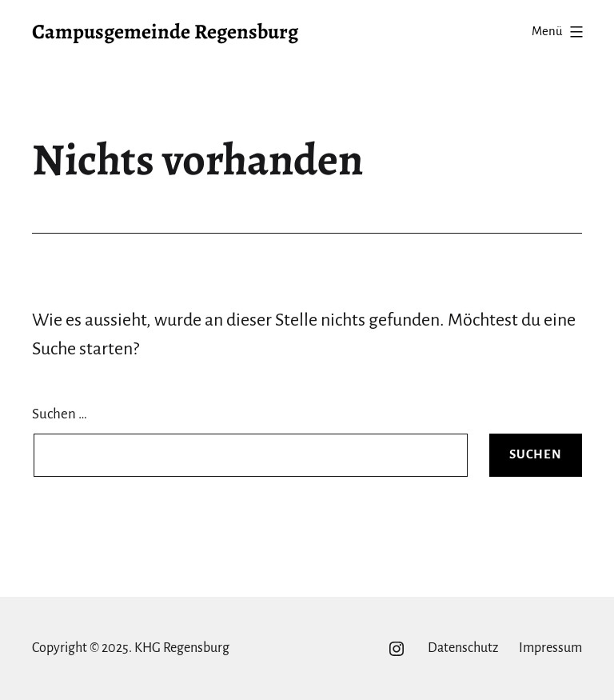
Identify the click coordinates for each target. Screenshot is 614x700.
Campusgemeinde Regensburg (165, 32)
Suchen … (60, 414)
